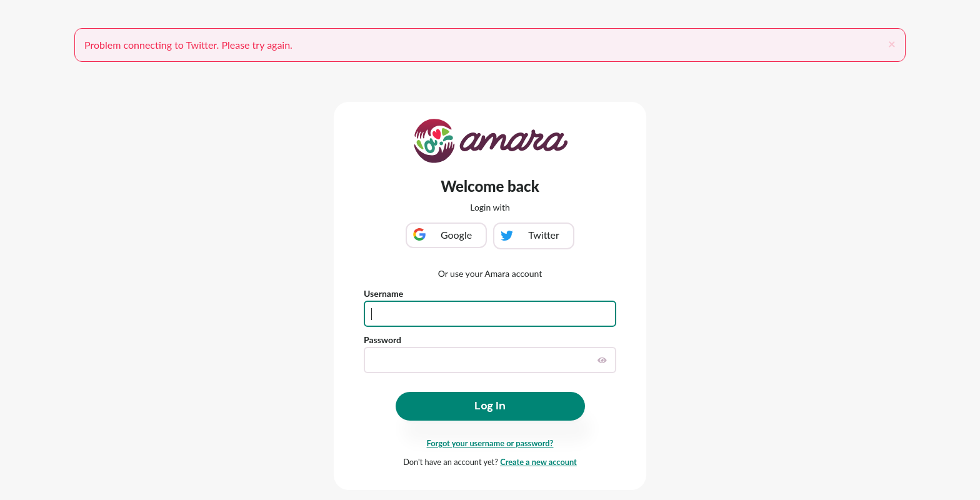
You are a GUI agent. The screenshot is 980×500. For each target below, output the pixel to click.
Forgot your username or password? (490, 443)
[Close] (892, 43)
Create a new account (538, 462)
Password (382, 340)
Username (383, 293)
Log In (490, 406)
